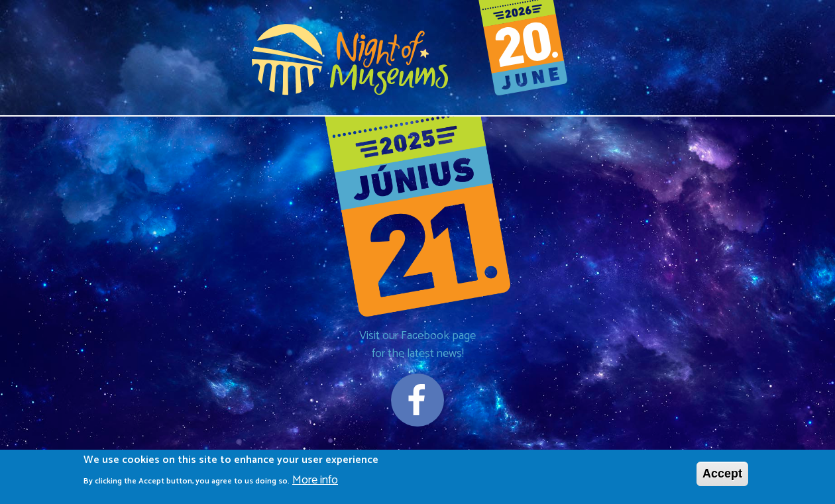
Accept (722, 475)
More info (315, 481)
